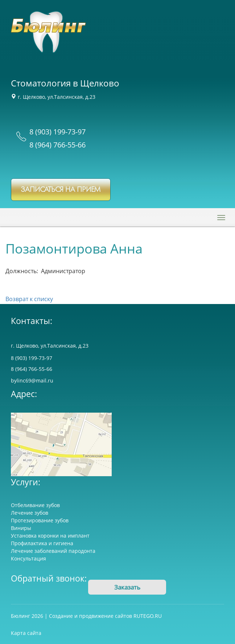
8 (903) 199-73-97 (57, 132)
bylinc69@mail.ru (32, 380)
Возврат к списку (29, 299)
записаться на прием (61, 190)
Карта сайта (26, 633)
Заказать (127, 587)
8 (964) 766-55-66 (57, 145)
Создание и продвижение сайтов (90, 616)
